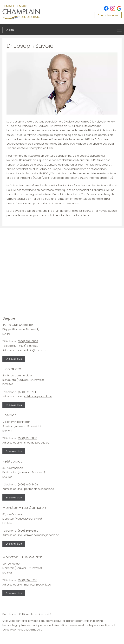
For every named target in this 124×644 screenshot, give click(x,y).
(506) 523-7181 (27, 392)
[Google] (119, 8)
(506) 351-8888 (27, 438)
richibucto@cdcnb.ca (38, 396)
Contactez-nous (108, 15)
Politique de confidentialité (35, 614)
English (10, 30)
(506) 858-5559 (28, 531)
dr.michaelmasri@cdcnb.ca (42, 535)
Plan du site (9, 614)
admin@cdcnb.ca (36, 350)
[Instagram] (113, 8)
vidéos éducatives (43, 621)
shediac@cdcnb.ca (37, 443)
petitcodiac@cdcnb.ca (39, 489)
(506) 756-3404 (28, 485)
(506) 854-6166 (28, 580)
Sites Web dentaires (15, 621)
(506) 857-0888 (28, 341)
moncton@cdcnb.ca (38, 585)
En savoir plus (14, 359)
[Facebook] (106, 8)
